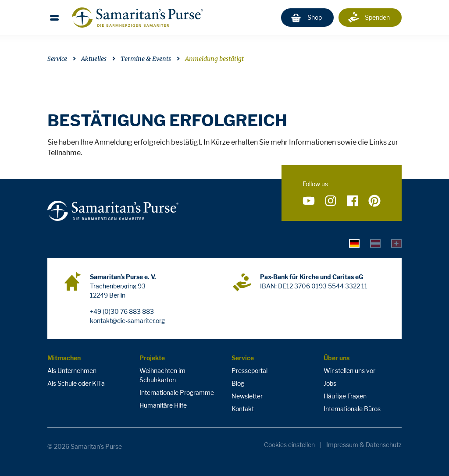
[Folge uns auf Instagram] (331, 201)
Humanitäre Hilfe (163, 405)
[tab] (354, 243)
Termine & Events (146, 59)
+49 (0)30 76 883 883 (122, 311)
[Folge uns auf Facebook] (353, 201)
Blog (238, 383)
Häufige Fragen (345, 396)
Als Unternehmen (72, 371)
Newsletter (247, 396)
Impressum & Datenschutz (364, 445)
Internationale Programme (177, 393)
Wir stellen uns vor (349, 371)
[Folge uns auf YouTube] (309, 201)
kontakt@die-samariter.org (127, 321)
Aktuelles (94, 59)
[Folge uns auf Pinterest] (374, 201)
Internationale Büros (352, 409)
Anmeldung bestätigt (214, 59)
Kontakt (243, 409)
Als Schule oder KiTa (76, 383)
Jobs (330, 383)
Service (57, 59)
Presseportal (249, 371)
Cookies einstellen (289, 445)
